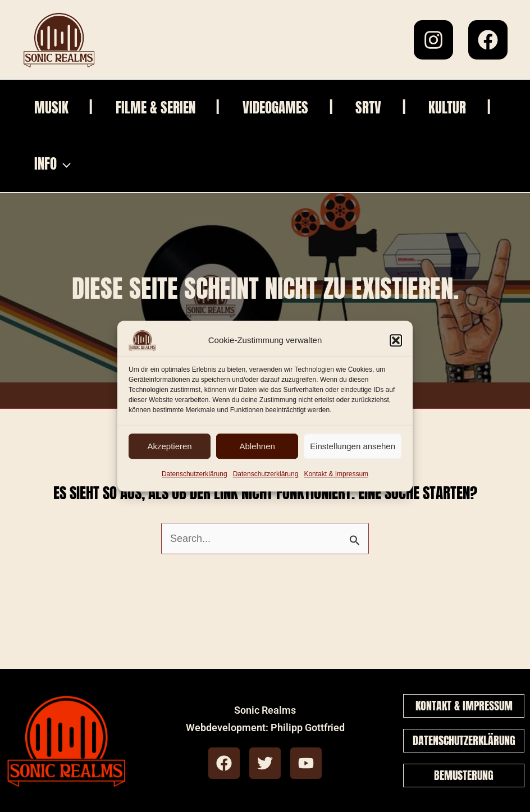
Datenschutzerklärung (195, 474)
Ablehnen (257, 446)
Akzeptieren (169, 446)
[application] (156, 164)
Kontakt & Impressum (336, 474)
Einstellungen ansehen (353, 446)
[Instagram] (433, 40)
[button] (396, 340)
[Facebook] (488, 40)
